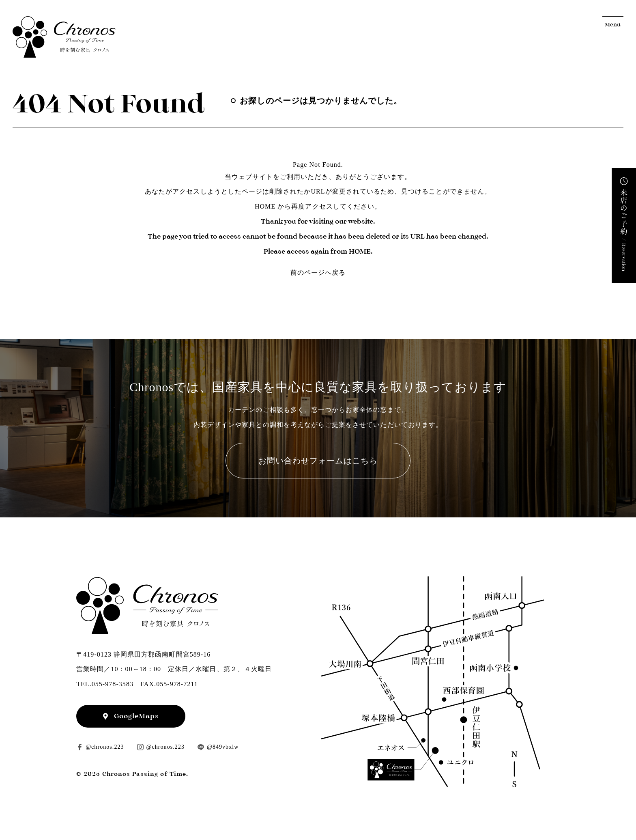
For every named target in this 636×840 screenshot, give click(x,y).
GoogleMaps (137, 716)
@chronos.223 (105, 747)
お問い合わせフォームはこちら (318, 461)
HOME (265, 206)
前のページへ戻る (318, 272)
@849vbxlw (223, 747)
